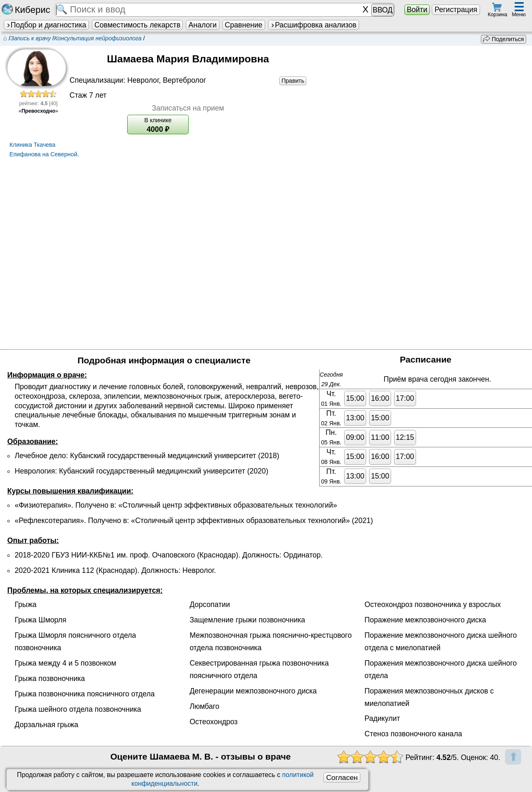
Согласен (342, 777)
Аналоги (203, 25)
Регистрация (456, 10)
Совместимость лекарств (137, 25)
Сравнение (244, 25)
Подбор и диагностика (46, 25)
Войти (417, 10)
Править (293, 81)
